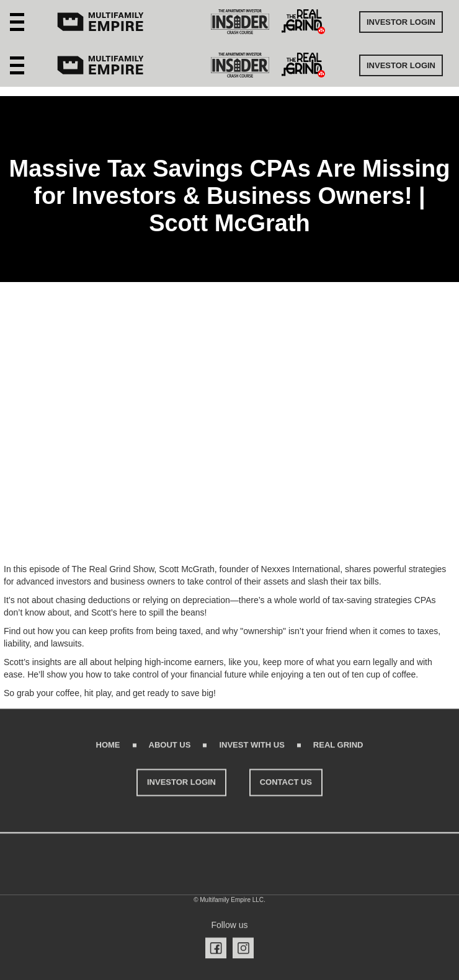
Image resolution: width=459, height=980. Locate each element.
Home (108, 750)
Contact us (286, 788)
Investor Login (401, 22)
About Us (170, 750)
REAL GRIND (338, 750)
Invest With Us (252, 750)
